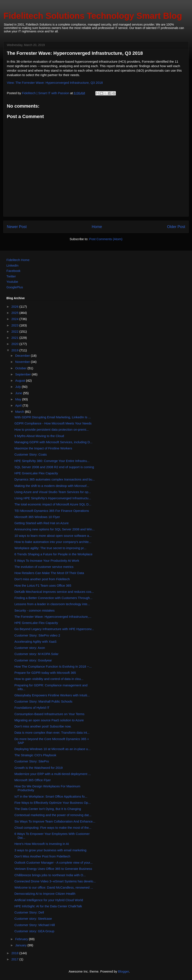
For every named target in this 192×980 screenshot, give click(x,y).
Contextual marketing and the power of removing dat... (53, 815)
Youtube (12, 282)
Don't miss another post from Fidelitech (42, 579)
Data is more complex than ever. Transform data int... (52, 732)
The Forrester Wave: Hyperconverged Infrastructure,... (53, 617)
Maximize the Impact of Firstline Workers (43, 448)
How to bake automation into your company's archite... (53, 542)
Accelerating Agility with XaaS (36, 642)
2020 (15, 344)
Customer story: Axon (30, 648)
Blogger (123, 971)
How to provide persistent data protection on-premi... (52, 429)
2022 (15, 331)
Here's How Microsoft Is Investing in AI (42, 844)
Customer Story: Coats (31, 454)
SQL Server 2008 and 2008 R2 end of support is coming (54, 467)
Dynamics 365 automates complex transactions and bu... (55, 479)
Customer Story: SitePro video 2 (37, 635)
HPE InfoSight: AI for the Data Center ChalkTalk (48, 906)
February (22, 939)
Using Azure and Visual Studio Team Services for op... (53, 492)
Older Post (176, 227)
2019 (15, 350)
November (23, 362)
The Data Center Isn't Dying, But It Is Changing (48, 809)
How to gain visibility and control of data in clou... (49, 679)
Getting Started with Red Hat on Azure (42, 523)
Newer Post (17, 227)
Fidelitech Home (18, 260)
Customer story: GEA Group (34, 931)
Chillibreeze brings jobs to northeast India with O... (50, 875)
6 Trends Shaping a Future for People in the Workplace (54, 554)
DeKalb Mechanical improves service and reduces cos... (54, 592)
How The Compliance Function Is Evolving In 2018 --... (53, 666)
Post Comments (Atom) (106, 239)
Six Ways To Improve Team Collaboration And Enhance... (55, 821)
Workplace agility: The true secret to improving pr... (50, 548)
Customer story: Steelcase (33, 919)
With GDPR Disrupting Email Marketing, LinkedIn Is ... (53, 417)
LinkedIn (12, 265)
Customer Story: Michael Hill (35, 925)
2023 (15, 325)
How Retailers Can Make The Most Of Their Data (49, 573)
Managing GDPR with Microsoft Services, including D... (54, 442)
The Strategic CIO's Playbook (35, 755)
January (21, 945)
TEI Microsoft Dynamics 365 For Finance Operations (52, 511)
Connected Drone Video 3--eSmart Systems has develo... (55, 881)
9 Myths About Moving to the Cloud (39, 436)
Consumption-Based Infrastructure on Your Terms (49, 714)
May (19, 399)
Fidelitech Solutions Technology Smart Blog (93, 16)
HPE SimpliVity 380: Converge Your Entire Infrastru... (52, 461)
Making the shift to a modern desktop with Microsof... (52, 486)
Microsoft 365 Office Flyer (33, 780)
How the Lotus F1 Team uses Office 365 (43, 585)
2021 (15, 338)
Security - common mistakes (35, 610)
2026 (15, 307)
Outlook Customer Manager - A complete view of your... (54, 862)
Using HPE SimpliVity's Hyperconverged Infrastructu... (53, 498)
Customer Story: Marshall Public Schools (44, 701)
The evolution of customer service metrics (44, 567)
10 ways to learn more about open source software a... (53, 536)
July (18, 387)
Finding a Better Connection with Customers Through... (54, 598)
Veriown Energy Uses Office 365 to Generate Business (53, 869)
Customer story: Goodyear (33, 660)
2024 (15, 319)
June (19, 393)
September (23, 374)
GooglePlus (15, 287)
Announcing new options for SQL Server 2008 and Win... (55, 529)
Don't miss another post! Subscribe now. (43, 726)
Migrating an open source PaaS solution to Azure (49, 720)
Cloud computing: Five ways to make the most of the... (53, 828)
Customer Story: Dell (29, 912)
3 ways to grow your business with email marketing (51, 850)
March (20, 412)
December (23, 356)
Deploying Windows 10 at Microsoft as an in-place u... (53, 749)
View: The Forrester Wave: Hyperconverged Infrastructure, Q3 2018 (55, 83)
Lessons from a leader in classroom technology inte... (52, 604)
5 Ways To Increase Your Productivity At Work (47, 561)
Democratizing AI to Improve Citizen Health (45, 894)
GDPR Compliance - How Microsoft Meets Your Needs (53, 423)
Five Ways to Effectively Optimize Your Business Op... (53, 803)
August (21, 380)
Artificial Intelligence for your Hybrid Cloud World (49, 900)
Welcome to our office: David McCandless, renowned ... (54, 887)
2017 (15, 959)
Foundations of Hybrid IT (32, 708)
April (19, 405)
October (21, 368)
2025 (15, 313)
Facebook (13, 271)
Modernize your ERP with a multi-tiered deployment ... (53, 774)
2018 (15, 953)
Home (97, 227)
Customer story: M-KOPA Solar (36, 654)
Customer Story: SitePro (32, 761)
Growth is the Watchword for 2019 (39, 768)
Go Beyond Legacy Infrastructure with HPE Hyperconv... (54, 629)
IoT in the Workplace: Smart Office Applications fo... (51, 796)
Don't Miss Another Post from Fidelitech (42, 856)
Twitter (11, 276)
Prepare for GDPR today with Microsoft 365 (45, 673)
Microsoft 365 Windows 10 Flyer (37, 517)
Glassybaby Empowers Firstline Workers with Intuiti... (52, 695)
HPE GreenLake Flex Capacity (36, 473)
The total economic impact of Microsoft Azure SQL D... (53, 504)
